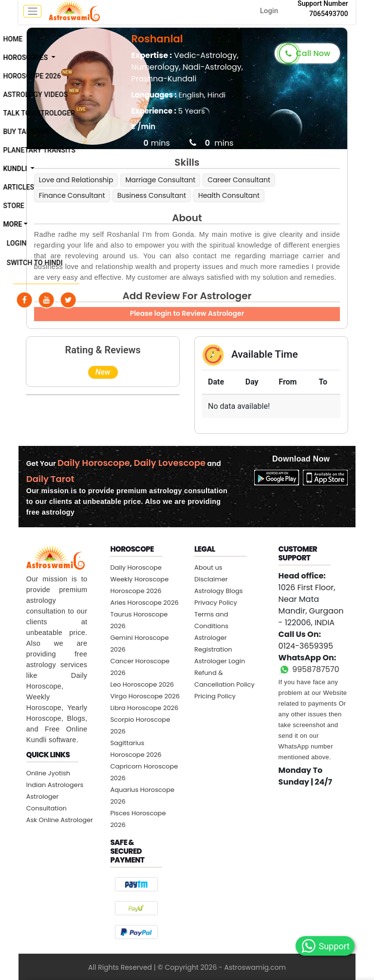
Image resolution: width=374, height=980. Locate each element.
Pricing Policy (215, 696)
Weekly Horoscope (139, 579)
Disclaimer (211, 579)
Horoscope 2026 (136, 591)
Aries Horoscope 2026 (144, 603)
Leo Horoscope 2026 (142, 684)
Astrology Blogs (219, 591)
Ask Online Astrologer (60, 820)
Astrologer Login (220, 661)
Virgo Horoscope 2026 (145, 696)
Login (269, 11)
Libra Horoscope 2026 (144, 708)
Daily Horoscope (136, 567)
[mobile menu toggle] (32, 11)
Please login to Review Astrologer (187, 313)
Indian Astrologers (55, 785)
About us (208, 567)
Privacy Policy (216, 603)
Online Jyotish (48, 773)
